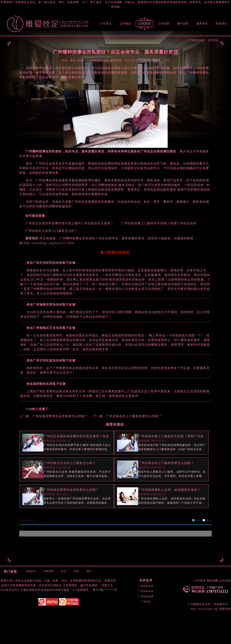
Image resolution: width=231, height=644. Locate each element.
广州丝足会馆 (196, 40)
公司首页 (106, 24)
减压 (89, 571)
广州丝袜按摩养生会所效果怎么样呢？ (60, 416)
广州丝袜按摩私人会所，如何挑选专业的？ (169, 490)
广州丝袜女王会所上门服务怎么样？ (70, 463)
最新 (198, 521)
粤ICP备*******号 (105, 590)
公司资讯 (144, 24)
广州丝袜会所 (146, 586)
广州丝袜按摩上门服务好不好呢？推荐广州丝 (171, 436)
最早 (209, 521)
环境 (33, 585)
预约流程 (183, 24)
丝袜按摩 (49, 571)
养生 (64, 571)
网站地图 (213, 581)
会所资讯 (213, 40)
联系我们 (221, 24)
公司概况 (125, 24)
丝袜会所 (31, 571)
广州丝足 (146, 602)
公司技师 (164, 24)
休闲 (76, 571)
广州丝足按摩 (146, 596)
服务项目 (202, 24)
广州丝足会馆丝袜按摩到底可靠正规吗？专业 (76, 436)
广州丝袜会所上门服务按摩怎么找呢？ (134, 416)
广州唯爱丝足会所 (199, 604)
